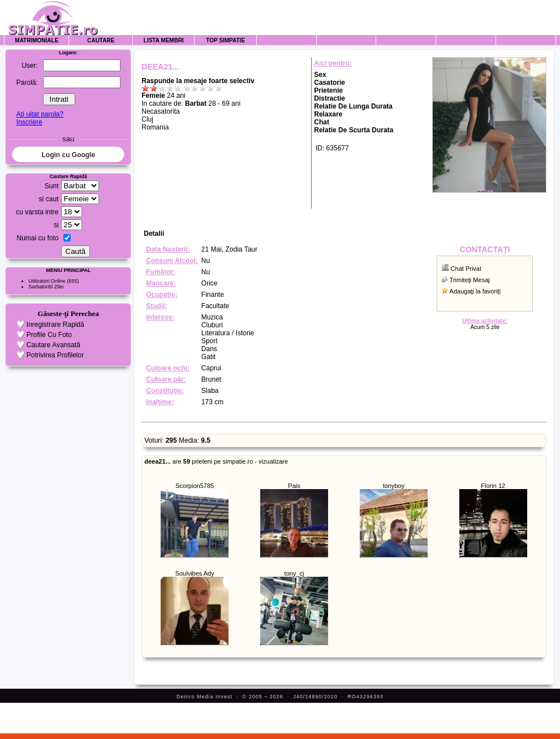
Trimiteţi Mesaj (470, 280)
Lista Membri (164, 40)
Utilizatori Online (47, 281)
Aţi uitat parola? (40, 114)
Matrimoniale (36, 40)
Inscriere (29, 122)
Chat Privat (466, 269)
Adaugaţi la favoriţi (475, 291)
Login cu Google (68, 155)
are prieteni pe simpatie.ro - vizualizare (216, 461)
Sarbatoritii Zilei (46, 287)
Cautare (101, 40)
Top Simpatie (225, 40)
